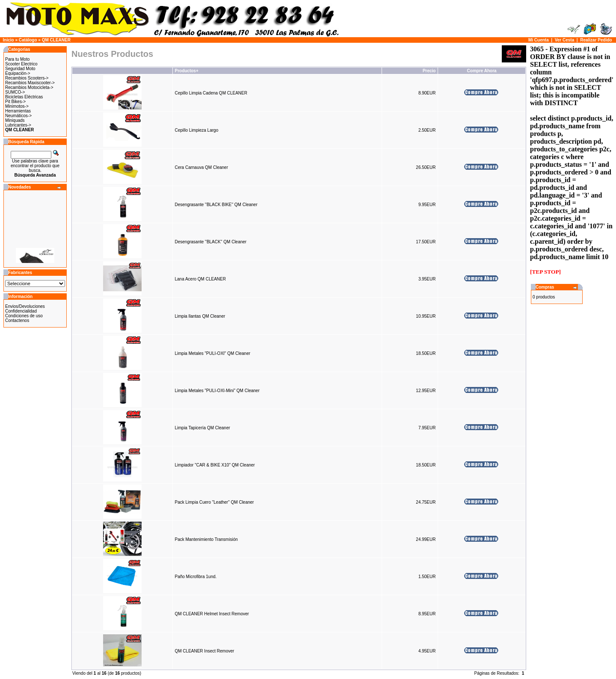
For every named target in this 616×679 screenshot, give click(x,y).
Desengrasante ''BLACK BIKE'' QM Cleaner (216, 205)
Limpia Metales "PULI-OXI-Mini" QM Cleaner (217, 391)
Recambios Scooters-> (27, 78)
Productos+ (186, 71)
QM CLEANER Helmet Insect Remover (212, 614)
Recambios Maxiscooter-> (30, 83)
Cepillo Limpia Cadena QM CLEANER (211, 93)
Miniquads (15, 120)
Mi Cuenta (539, 40)
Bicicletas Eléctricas (24, 97)
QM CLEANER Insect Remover (204, 651)
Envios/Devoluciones (25, 306)
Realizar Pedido (596, 40)
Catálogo (28, 40)
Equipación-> (18, 73)
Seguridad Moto (20, 69)
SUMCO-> (15, 92)
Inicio (9, 40)
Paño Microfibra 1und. (195, 577)
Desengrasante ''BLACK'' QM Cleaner (210, 242)
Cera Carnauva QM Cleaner (201, 167)
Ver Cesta (565, 40)
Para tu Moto (17, 59)
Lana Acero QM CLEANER (200, 279)
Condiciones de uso (24, 316)
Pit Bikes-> (15, 102)
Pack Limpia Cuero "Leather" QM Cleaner (214, 502)
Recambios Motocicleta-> (29, 87)
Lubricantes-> (18, 125)
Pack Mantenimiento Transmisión (206, 539)
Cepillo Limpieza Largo (196, 130)
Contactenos (17, 320)
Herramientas (18, 111)
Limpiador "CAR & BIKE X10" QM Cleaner (215, 465)
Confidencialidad (21, 311)
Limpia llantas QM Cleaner (200, 316)
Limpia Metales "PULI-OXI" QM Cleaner (212, 353)
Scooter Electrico (21, 64)
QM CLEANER (56, 40)
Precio (429, 71)
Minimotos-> (17, 106)
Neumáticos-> (18, 116)
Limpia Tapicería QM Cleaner (202, 428)
